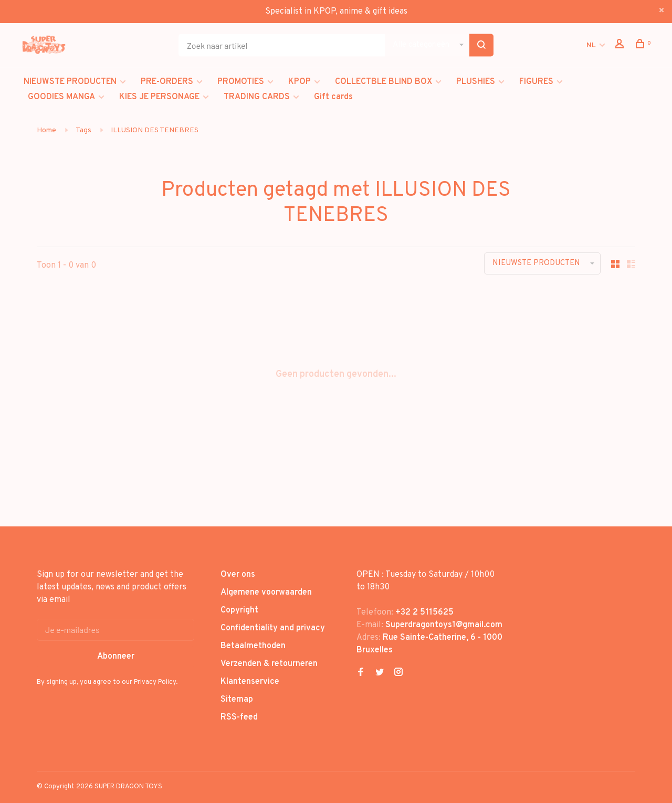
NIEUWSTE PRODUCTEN (70, 82)
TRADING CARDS (257, 97)
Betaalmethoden (253, 646)
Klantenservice (250, 682)
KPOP (300, 82)
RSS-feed (239, 717)
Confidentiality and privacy (273, 628)
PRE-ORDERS (167, 82)
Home (46, 130)
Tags (83, 130)
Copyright (239, 610)
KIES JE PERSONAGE (159, 97)
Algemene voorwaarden (266, 593)
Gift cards (333, 97)
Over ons (238, 575)
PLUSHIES (476, 82)
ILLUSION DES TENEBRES (155, 130)
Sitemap (237, 700)
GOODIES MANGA (61, 97)
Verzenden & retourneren (269, 664)
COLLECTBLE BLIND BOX (384, 82)
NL (591, 45)
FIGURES (536, 82)
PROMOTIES (241, 82)
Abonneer (116, 657)
